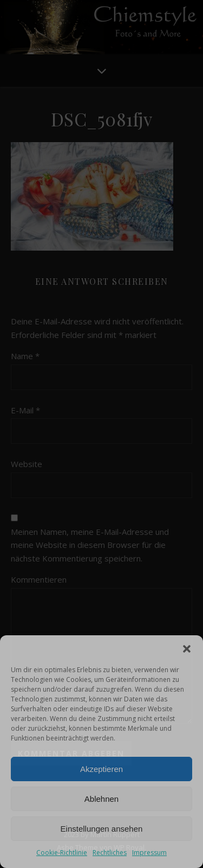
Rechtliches (110, 853)
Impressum (149, 853)
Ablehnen (101, 799)
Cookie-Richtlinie (62, 853)
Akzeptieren (101, 769)
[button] (187, 649)
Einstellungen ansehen (102, 829)
